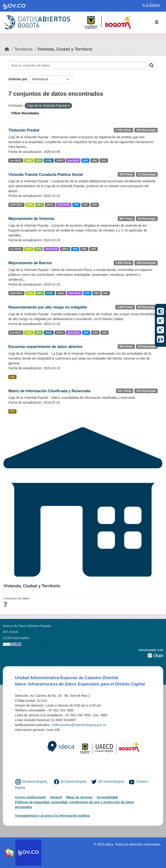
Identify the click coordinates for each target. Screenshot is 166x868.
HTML (49, 161)
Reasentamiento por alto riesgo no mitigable (48, 307)
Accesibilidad (107, 797)
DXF (104, 161)
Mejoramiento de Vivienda (31, 219)
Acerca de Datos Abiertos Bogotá (27, 626)
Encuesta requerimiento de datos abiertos (45, 347)
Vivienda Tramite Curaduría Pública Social (46, 175)
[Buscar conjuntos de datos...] (77, 65)
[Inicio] (7, 49)
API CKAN (10, 632)
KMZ (95, 161)
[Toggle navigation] (157, 22)
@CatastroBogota (73, 782)
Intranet (56, 797)
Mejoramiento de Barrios (30, 263)
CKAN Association (16, 638)
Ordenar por (18, 79)
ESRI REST (16, 205)
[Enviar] (152, 65)
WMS (29, 161)
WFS (38, 161)
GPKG (60, 161)
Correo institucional (30, 797)
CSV (13, 377)
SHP (86, 161)
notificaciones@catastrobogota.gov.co (79, 725)
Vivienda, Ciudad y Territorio (65, 49)
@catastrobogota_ (35, 782)
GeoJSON (73, 161)
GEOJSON (64, 205)
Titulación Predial (24, 130)
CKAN (151, 655)
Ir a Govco (151, 5)
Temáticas (23, 49)
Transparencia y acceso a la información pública (52, 816)
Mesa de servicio (79, 797)
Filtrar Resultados (25, 113)
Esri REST (16, 161)
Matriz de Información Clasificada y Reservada (49, 391)
